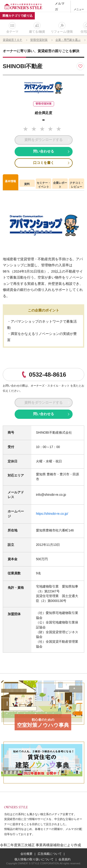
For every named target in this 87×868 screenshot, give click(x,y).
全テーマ (12, 32)
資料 (27, 184)
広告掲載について (50, 854)
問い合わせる (44, 151)
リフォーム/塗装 (62, 32)
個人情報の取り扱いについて (34, 859)
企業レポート (60, 185)
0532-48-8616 (48, 375)
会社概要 (26, 854)
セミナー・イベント (44, 185)
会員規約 (64, 859)
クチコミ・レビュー (77, 185)
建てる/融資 (37, 32)
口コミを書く (44, 163)
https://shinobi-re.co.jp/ (52, 514)
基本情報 (10, 181)
